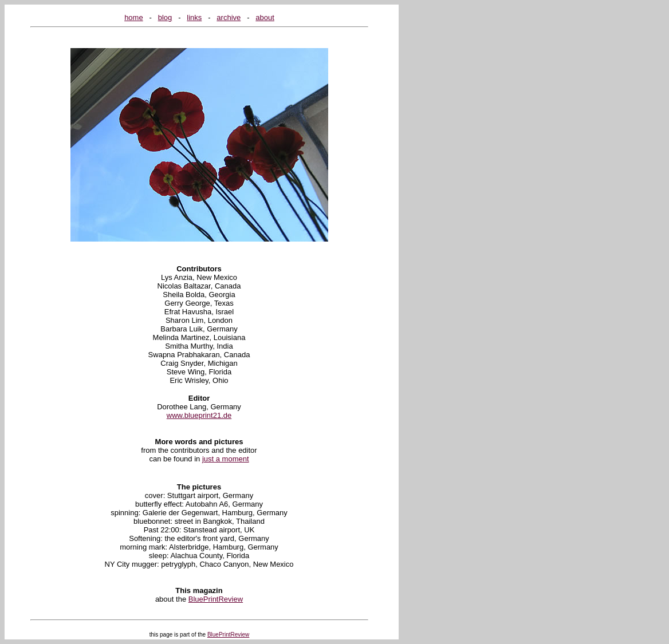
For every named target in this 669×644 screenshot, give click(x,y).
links (194, 17)
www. (176, 415)
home (134, 17)
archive (229, 17)
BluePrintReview (216, 599)
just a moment (226, 459)
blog (165, 17)
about (265, 17)
